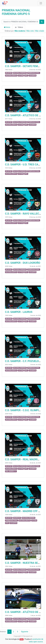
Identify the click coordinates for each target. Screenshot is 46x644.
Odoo (22, 639)
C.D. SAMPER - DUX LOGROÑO (23, 263)
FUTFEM (21, 75)
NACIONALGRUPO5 (11, 75)
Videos (19, 27)
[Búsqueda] (42, 22)
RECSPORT (9, 73)
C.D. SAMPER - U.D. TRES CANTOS (25, 164)
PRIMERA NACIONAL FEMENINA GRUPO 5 (16, 12)
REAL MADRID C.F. (11, 471)
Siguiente (25, 632)
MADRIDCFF (17, 518)
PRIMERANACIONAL (34, 73)
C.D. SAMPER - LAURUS (19, 312)
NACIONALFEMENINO (20, 73)
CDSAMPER (33, 75)
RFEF (26, 75)
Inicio (7, 27)
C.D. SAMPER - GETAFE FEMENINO (25, 66)
